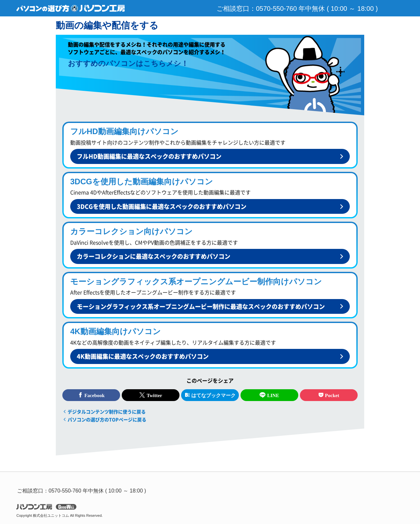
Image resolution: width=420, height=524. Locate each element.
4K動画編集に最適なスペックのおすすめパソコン (143, 356)
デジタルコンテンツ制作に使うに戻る (107, 412)
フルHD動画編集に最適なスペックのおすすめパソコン (149, 156)
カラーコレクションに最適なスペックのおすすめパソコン (154, 256)
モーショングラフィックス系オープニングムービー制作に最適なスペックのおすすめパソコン (201, 306)
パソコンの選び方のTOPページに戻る (107, 419)
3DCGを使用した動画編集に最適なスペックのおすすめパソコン (162, 206)
